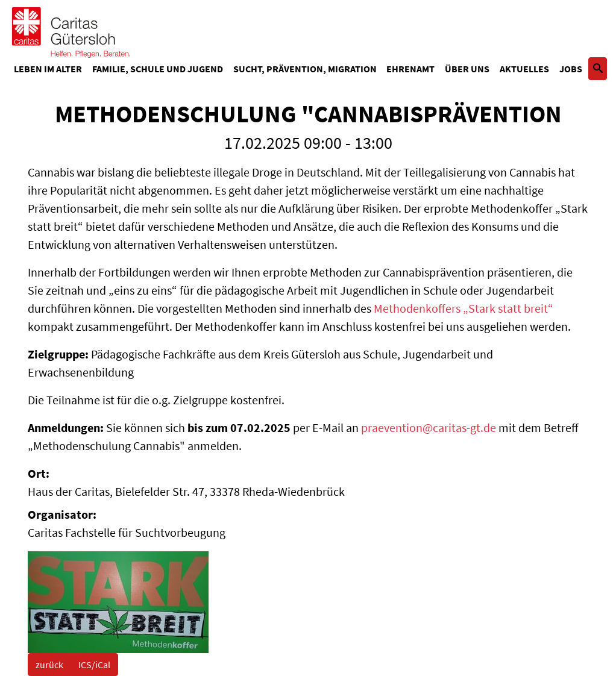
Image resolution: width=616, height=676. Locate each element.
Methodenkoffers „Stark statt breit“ (464, 308)
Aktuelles (524, 69)
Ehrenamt (410, 69)
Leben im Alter (48, 69)
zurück (49, 665)
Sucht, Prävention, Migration (305, 69)
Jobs (571, 69)
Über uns (467, 69)
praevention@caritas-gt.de (429, 427)
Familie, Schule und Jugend (158, 69)
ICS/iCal (94, 665)
